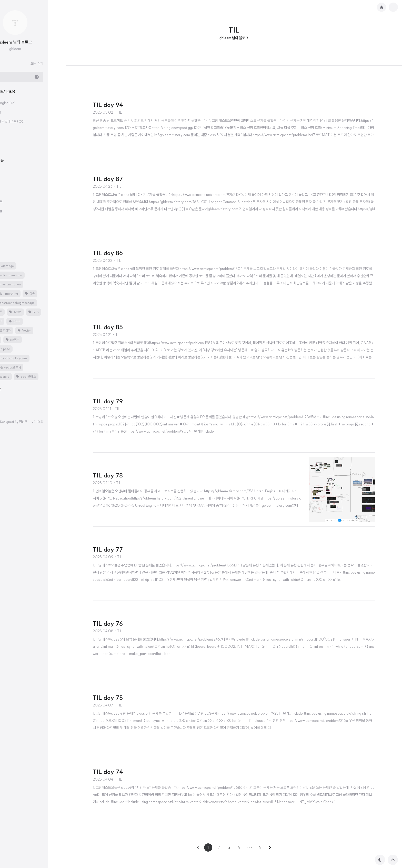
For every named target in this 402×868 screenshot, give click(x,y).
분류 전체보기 (19, 92)
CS (10, 140)
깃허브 (16, 201)
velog (15, 211)
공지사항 (11, 222)
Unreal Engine (19, 103)
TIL (11, 131)
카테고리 (11, 180)
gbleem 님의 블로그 (33, 42)
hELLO (10, 422)
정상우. (41, 422)
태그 (8, 255)
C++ (12, 112)
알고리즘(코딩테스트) (24, 121)
